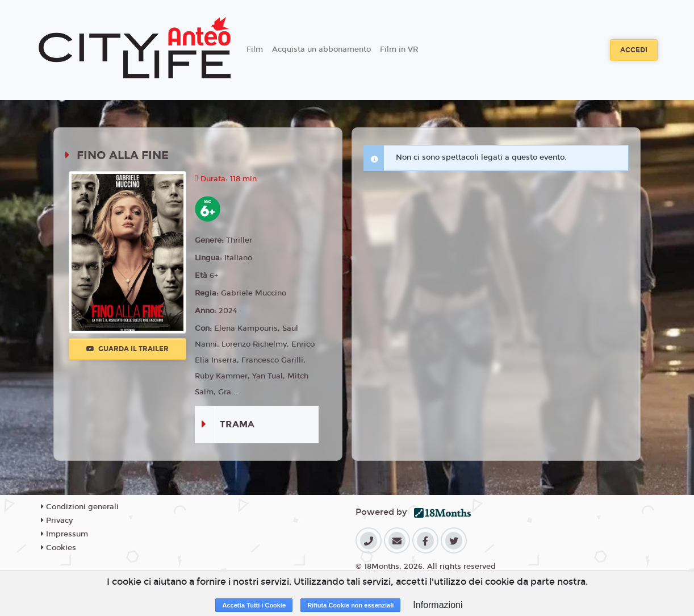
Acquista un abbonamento (321, 49)
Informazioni (438, 605)
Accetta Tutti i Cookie (254, 605)
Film (255, 49)
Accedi (634, 50)
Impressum (64, 534)
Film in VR (399, 49)
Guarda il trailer (127, 349)
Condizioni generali (80, 507)
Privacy (57, 521)
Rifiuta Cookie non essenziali (350, 605)
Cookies (58, 548)
